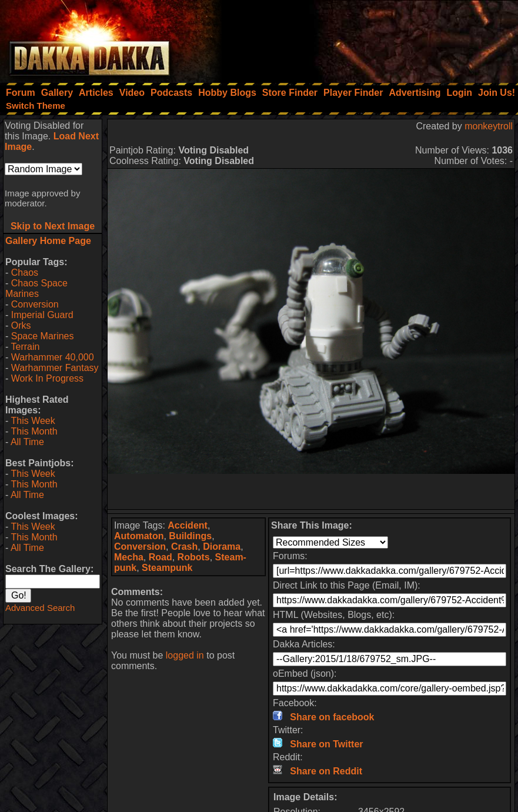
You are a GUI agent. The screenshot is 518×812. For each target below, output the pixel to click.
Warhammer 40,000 (53, 357)
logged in (185, 655)
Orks (21, 325)
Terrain (25, 347)
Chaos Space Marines (36, 288)
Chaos (25, 273)
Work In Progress (47, 378)
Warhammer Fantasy (55, 368)
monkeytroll (489, 126)
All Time (27, 442)
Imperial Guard (42, 315)
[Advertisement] (360, 38)
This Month (34, 431)
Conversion (35, 304)
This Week (33, 421)
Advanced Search (40, 608)
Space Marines (43, 336)
